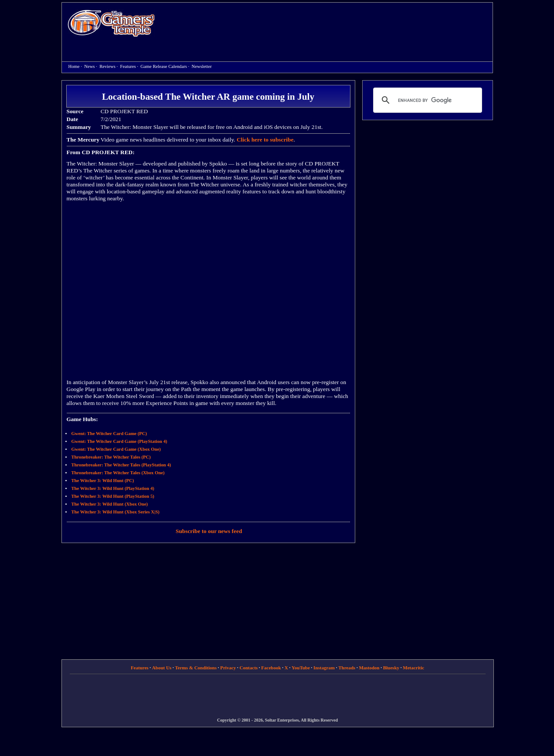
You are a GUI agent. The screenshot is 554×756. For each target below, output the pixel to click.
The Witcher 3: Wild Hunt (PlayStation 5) (113, 496)
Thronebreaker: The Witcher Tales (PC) (111, 457)
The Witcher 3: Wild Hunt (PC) (103, 481)
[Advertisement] (328, 24)
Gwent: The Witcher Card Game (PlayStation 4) (119, 441)
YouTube (301, 668)
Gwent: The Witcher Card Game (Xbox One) (116, 449)
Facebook (271, 668)
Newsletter (202, 66)
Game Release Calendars (164, 66)
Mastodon (369, 668)
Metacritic (413, 668)
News (89, 66)
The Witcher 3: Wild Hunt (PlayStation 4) (113, 488)
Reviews (107, 66)
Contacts (249, 668)
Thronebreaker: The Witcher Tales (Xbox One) (118, 473)
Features (128, 66)
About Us (162, 668)
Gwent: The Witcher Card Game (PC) (109, 434)
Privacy (228, 668)
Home (111, 23)
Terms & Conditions (196, 668)
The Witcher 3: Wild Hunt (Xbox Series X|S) (116, 512)
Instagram (324, 668)
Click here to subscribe (265, 140)
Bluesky (391, 668)
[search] (426, 100)
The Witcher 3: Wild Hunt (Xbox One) (110, 504)
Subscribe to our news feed (209, 531)
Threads (347, 668)
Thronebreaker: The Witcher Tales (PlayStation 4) (121, 465)
